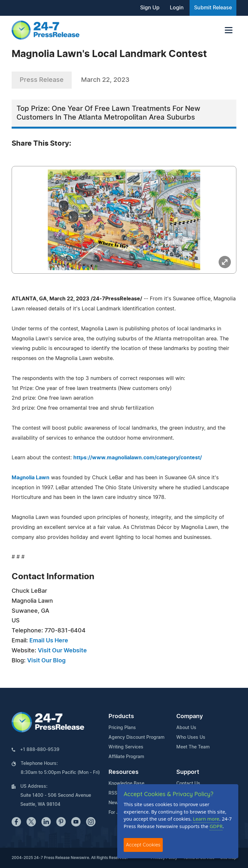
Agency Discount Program (136, 737)
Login (177, 8)
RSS (113, 793)
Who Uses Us (191, 737)
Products (121, 717)
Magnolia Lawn (31, 478)
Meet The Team (193, 747)
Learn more (206, 819)
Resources (124, 772)
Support (188, 772)
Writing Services (126, 747)
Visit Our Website (62, 651)
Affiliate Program (126, 757)
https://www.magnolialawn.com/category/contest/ (138, 458)
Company (190, 717)
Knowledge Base (126, 784)
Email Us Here (49, 641)
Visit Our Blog (46, 661)
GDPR (216, 826)
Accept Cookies (143, 845)
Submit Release (213, 8)
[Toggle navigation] (229, 30)
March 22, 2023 (105, 80)
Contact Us (188, 784)
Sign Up (150, 8)
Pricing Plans (122, 728)
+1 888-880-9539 (40, 750)
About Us (186, 728)
